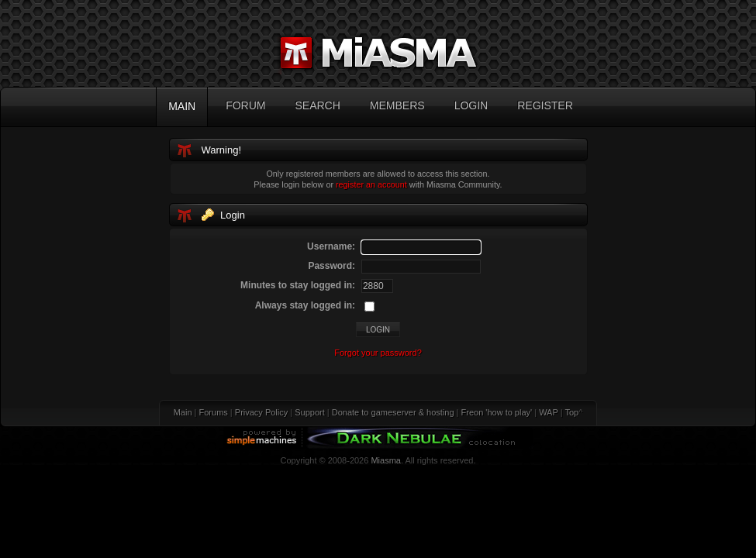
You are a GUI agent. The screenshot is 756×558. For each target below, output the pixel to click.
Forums (214, 412)
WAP (548, 412)
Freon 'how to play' (497, 412)
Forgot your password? (378, 353)
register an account (371, 184)
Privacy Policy (261, 412)
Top (571, 412)
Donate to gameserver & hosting (393, 412)
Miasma (386, 460)
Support (310, 412)
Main (183, 412)
